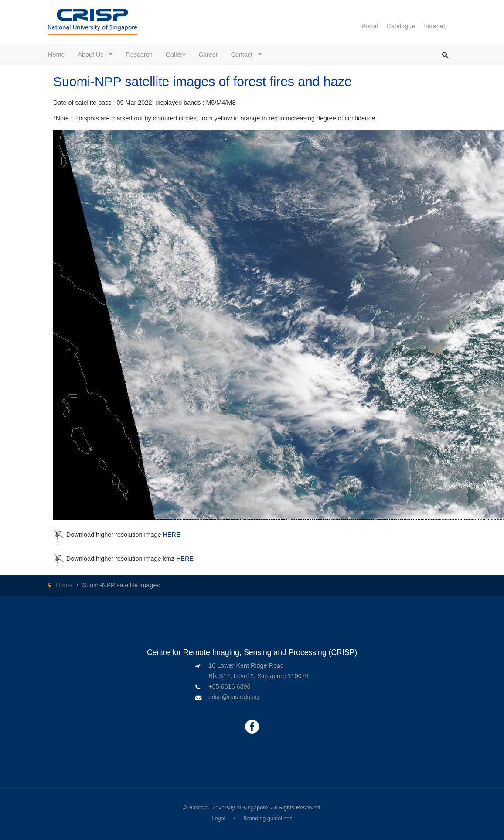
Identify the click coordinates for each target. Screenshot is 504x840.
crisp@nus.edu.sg (233, 697)
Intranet (434, 26)
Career (208, 55)
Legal (218, 818)
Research (139, 55)
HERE (172, 535)
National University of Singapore (228, 807)
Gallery (176, 55)
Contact (243, 55)
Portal (370, 26)
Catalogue (401, 26)
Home (56, 55)
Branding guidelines (268, 818)
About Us (92, 55)
